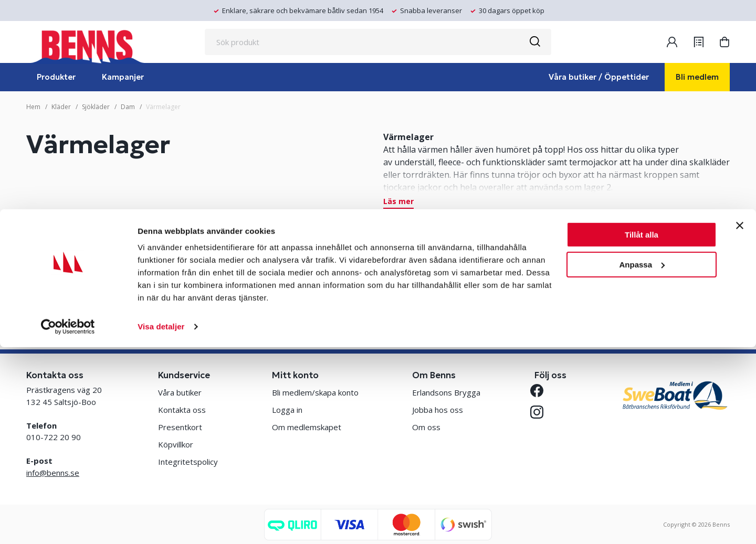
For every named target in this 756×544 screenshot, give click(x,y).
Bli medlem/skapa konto (315, 392)
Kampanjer (123, 77)
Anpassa (642, 461)
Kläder (61, 107)
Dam (128, 107)
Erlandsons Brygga (446, 392)
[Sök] (534, 42)
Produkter (56, 77)
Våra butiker (180, 392)
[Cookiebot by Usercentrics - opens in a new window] (68, 524)
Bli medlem (697, 77)
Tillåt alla (642, 431)
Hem (33, 107)
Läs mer (398, 202)
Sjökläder (96, 107)
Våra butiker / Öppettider (599, 77)
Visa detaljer (161, 523)
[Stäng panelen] (740, 422)
